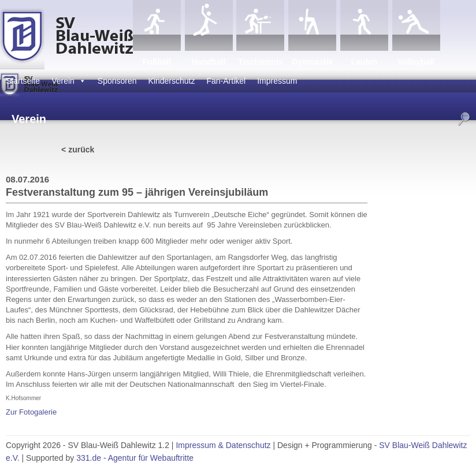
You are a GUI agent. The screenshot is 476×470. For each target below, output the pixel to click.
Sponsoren (117, 81)
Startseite (23, 81)
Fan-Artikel (226, 81)
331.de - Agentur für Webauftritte (135, 458)
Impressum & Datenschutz (223, 445)
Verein (69, 81)
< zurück (78, 150)
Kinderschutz (172, 81)
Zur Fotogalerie (31, 412)
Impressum (277, 81)
